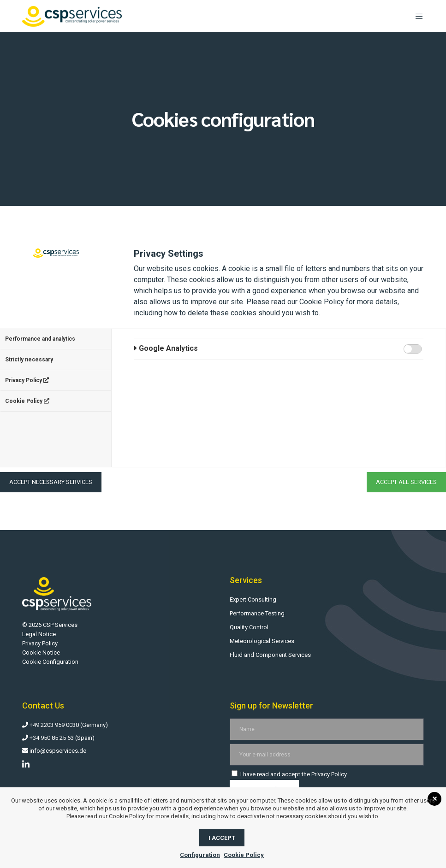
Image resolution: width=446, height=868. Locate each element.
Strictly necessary (29, 360)
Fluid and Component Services (270, 655)
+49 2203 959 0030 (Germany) (65, 725)
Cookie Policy (27, 401)
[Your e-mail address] (327, 755)
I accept (222, 838)
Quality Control (249, 627)
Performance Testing (257, 613)
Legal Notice (39, 634)
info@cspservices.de (54, 751)
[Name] (327, 729)
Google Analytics (166, 348)
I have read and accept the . (290, 774)
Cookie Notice (41, 652)
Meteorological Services (262, 641)
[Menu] (416, 16)
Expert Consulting (253, 599)
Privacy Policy (27, 380)
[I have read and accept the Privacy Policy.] (235, 773)
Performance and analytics (40, 339)
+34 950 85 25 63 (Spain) (58, 738)
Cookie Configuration (50, 662)
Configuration (200, 855)
